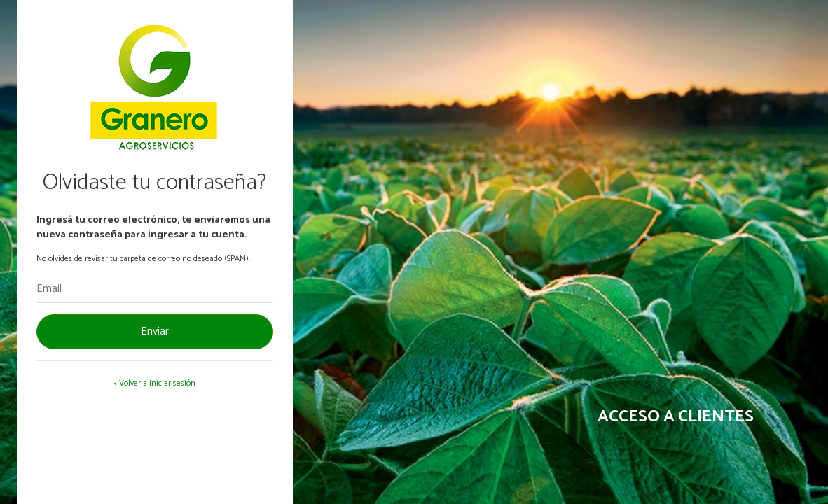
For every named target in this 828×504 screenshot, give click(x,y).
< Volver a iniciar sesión (155, 383)
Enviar (155, 331)
